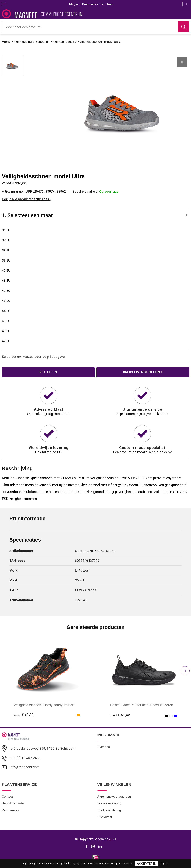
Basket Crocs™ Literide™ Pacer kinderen (142, 705)
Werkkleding (23, 42)
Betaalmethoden (14, 804)
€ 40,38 (24, 715)
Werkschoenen (64, 42)
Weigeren (163, 864)
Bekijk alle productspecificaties (27, 199)
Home (6, 42)
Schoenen (42, 42)
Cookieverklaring (109, 811)
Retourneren (10, 811)
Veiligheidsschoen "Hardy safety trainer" (44, 705)
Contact (7, 797)
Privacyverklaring (109, 804)
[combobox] (90, 27)
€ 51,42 (120, 715)
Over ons (104, 747)
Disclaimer (105, 817)
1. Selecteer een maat (27, 215)
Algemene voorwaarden (114, 797)
